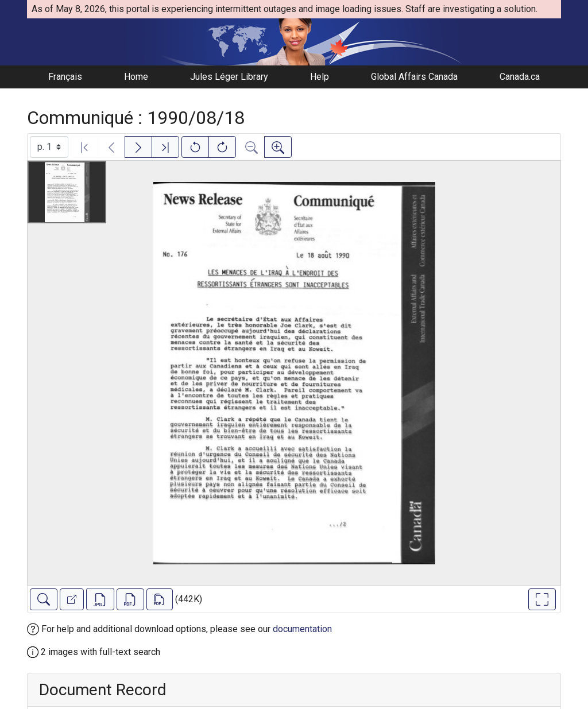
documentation (302, 629)
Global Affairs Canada (414, 77)
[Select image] (49, 147)
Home (136, 77)
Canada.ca (520, 77)
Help (320, 77)
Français (65, 77)
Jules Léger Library (229, 77)
